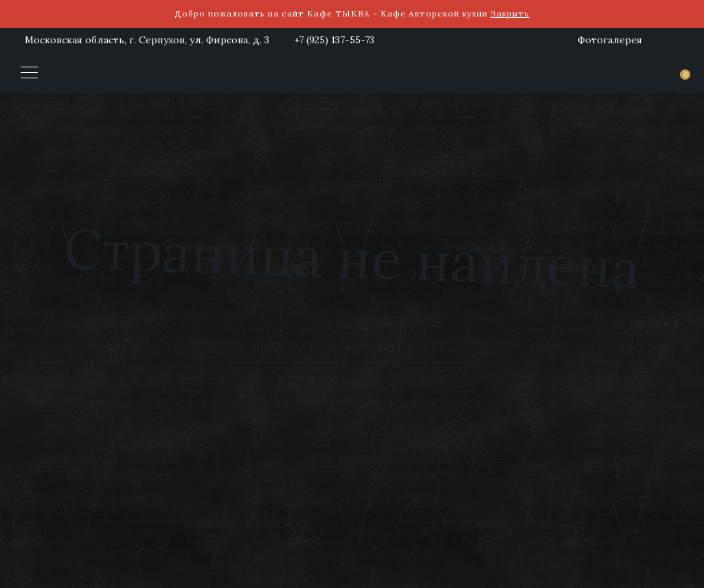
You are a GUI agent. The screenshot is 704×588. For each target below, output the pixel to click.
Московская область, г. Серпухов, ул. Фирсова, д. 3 (147, 40)
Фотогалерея (610, 40)
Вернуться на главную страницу (352, 347)
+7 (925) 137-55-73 (334, 40)
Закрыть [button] (510, 13)
